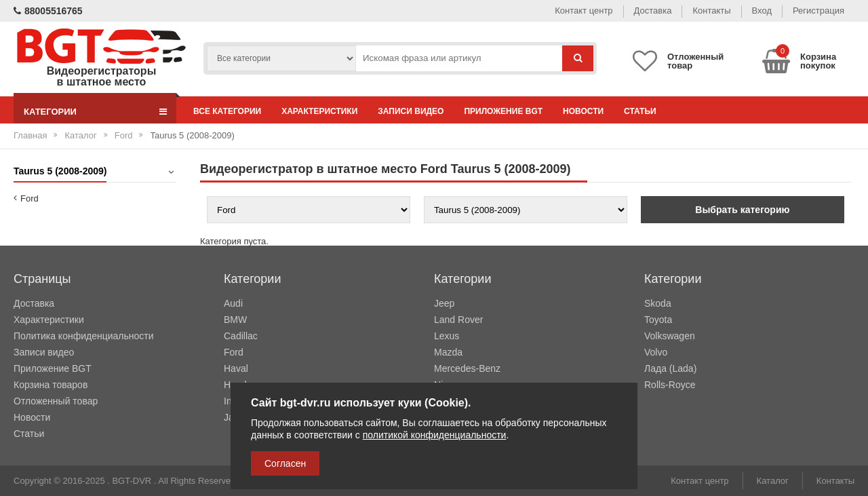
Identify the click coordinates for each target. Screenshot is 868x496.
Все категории (227, 111)
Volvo (656, 352)
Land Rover (458, 320)
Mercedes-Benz (467, 368)
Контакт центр (584, 11)
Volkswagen (670, 336)
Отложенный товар (56, 401)
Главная (30, 135)
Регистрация (818, 11)
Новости (583, 111)
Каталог (80, 135)
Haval (236, 368)
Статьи (640, 111)
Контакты (711, 11)
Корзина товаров (51, 385)
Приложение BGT (503, 111)
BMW (235, 320)
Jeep (444, 303)
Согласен (285, 463)
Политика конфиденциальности (84, 336)
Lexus (447, 336)
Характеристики (319, 111)
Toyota (658, 320)
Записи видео (411, 111)
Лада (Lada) (670, 368)
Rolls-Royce (670, 385)
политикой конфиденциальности (435, 435)
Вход (762, 11)
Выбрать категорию (742, 210)
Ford (124, 135)
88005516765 (48, 11)
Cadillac (241, 336)
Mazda (448, 352)
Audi (233, 303)
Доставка (653, 11)
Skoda (658, 303)
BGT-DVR (132, 481)
